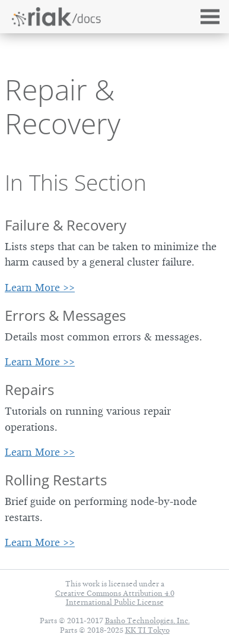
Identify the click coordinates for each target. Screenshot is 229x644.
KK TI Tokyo (147, 630)
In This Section (76, 182)
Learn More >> (40, 288)
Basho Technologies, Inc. (147, 621)
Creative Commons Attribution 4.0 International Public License (115, 598)
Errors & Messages (65, 315)
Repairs (29, 389)
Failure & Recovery (66, 225)
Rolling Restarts (56, 480)
